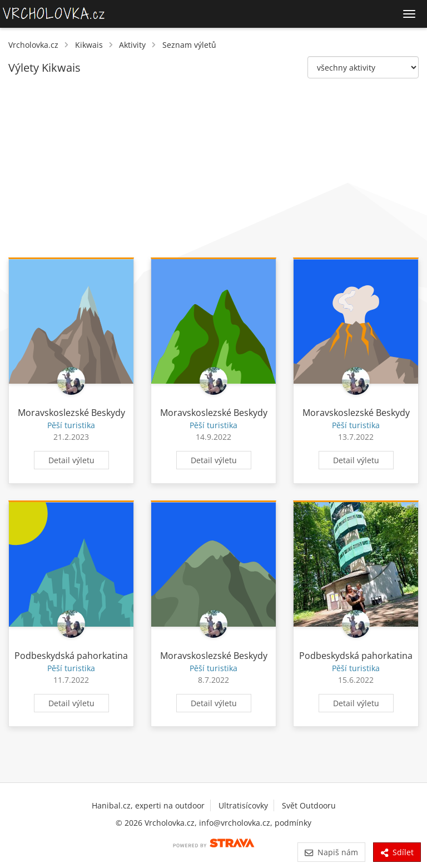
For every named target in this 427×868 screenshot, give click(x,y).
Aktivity (132, 45)
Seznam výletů (189, 45)
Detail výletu (71, 460)
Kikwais (89, 45)
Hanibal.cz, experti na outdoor (148, 805)
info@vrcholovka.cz (235, 823)
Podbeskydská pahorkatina (71, 656)
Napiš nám (331, 852)
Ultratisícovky (243, 805)
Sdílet (397, 852)
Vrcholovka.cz (33, 45)
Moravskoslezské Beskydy (71, 413)
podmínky (293, 823)
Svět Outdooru (309, 805)
